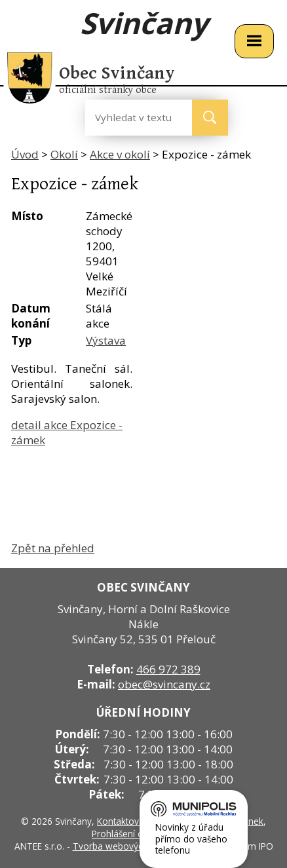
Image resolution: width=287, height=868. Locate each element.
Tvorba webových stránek (127, 846)
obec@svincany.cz (164, 684)
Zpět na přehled (53, 548)
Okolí (64, 154)
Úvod (25, 154)
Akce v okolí (120, 154)
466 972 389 (168, 669)
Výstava (106, 340)
